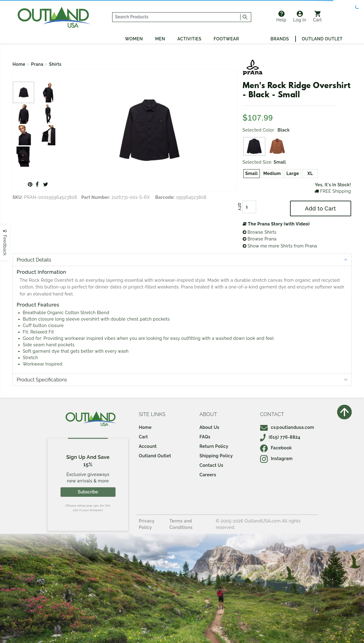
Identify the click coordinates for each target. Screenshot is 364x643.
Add (320, 208)
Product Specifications (42, 380)
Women (134, 39)
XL (310, 173)
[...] (176, 17)
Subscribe (88, 492)
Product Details (34, 260)
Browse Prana (260, 239)
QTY (239, 207)
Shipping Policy (216, 456)
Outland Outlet (322, 39)
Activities (189, 39)
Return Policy (214, 446)
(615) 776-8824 (280, 437)
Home (19, 64)
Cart (317, 17)
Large (293, 173)
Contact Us (211, 465)
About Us (210, 427)
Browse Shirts (260, 232)
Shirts (55, 64)
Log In (300, 17)
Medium (272, 173)
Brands (280, 39)
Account (148, 446)
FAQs (205, 437)
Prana (37, 64)
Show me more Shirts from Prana (280, 246)
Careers (208, 475)
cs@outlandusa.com (287, 427)
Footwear (226, 39)
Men (160, 39)
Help (281, 17)
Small (252, 173)
